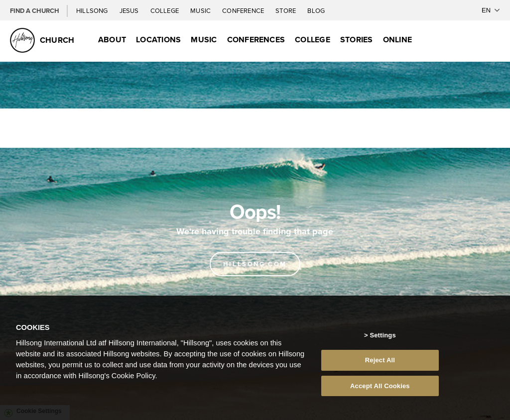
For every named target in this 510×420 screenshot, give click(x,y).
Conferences (256, 40)
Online (397, 40)
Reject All (380, 364)
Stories (357, 40)
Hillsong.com (255, 264)
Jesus (130, 10)
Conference (244, 10)
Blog (316, 10)
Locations (158, 40)
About (112, 40)
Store (286, 10)
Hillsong (93, 10)
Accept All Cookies (380, 390)
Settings (382, 339)
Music (201, 10)
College (165, 10)
